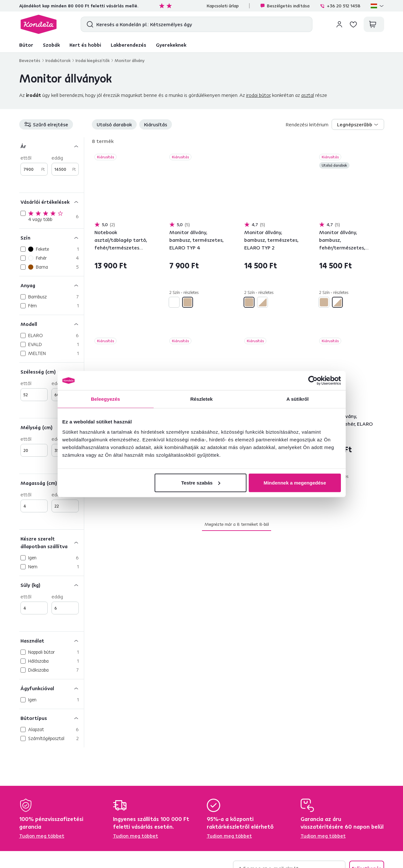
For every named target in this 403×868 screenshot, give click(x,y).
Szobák (51, 45)
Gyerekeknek (171, 45)
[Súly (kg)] (52, 585)
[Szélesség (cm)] (52, 371)
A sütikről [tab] (298, 399)
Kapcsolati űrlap (223, 6)
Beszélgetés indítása (285, 6)
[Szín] (52, 237)
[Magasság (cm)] (52, 483)
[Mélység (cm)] (52, 427)
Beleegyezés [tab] (105, 399)
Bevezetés (30, 60)
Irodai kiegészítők (93, 60)
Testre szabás (201, 482)
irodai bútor (258, 95)
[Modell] (52, 324)
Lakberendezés (129, 45)
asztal (308, 95)
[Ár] (52, 146)
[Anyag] (52, 285)
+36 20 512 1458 (340, 6)
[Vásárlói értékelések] (52, 202)
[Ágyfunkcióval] (52, 688)
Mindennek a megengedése (295, 482)
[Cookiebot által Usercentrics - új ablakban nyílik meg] (313, 381)
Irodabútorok (58, 60)
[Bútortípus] (52, 718)
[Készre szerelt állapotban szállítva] (52, 542)
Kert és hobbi (85, 45)
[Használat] (52, 640)
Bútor (26, 45)
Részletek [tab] (201, 399)
